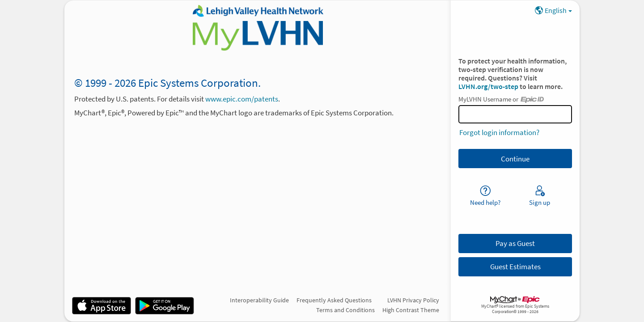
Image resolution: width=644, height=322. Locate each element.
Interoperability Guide (259, 300)
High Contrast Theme (411, 310)
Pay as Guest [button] (515, 243)
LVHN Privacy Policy (413, 300)
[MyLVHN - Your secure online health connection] (258, 28)
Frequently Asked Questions (334, 300)
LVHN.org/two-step (489, 87)
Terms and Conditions (345, 310)
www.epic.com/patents (242, 99)
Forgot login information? (499, 132)
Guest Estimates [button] (515, 267)
